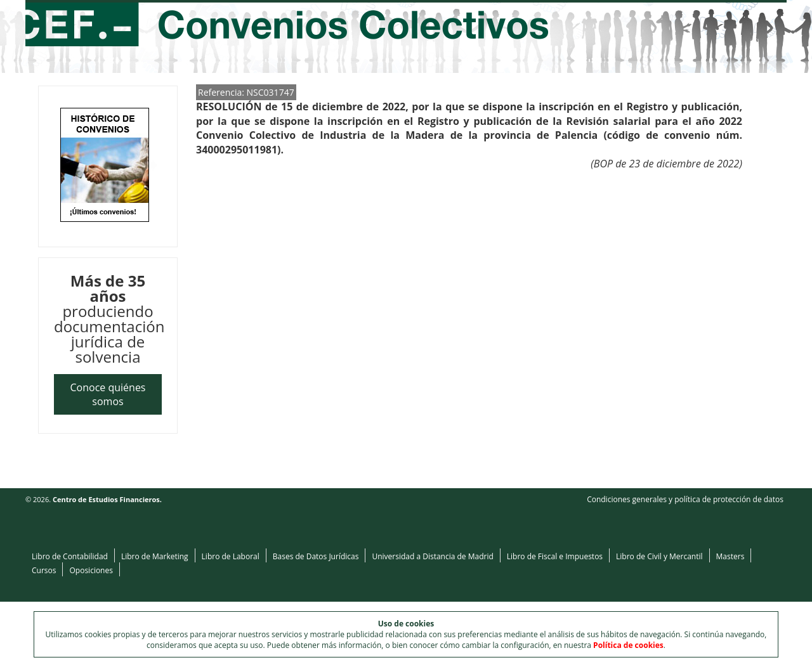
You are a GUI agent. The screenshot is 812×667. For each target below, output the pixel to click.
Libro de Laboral (231, 556)
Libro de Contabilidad (70, 556)
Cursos (44, 570)
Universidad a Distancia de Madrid (432, 556)
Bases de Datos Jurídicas (316, 556)
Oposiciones (91, 570)
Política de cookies (628, 645)
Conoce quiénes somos (108, 394)
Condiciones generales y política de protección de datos (685, 499)
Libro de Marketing (155, 556)
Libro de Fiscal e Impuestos (555, 556)
